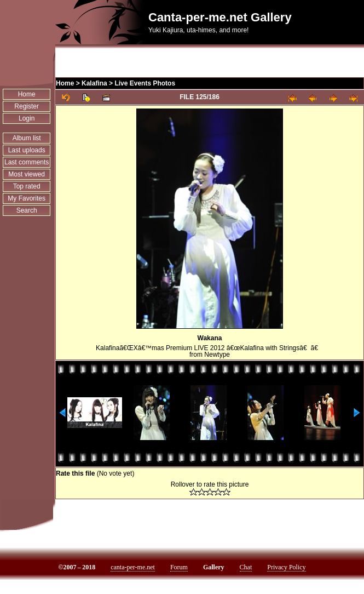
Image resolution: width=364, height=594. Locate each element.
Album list (27, 138)
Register (27, 106)
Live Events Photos (145, 83)
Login (27, 118)
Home (27, 94)
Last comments (27, 162)
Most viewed (27, 174)
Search (27, 210)
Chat (246, 567)
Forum (179, 567)
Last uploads (27, 150)
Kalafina (94, 83)
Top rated (27, 186)
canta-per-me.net (133, 567)
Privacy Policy (286, 567)
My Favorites (27, 198)
